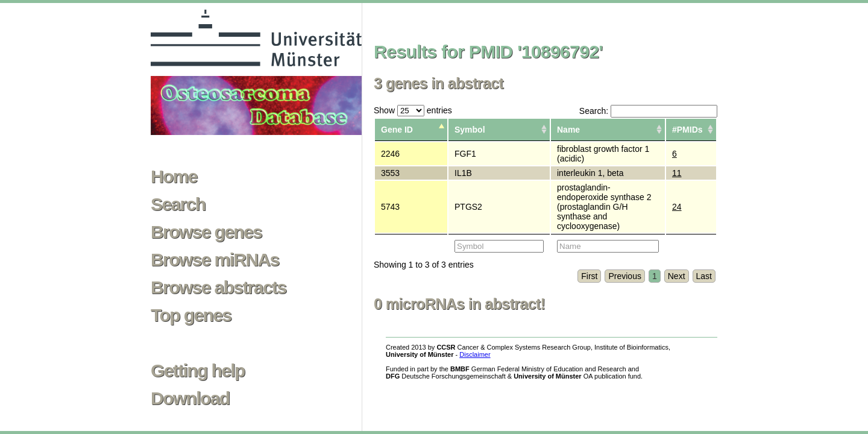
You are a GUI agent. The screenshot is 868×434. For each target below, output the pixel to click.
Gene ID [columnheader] (397, 130)
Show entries (413, 110)
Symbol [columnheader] (470, 130)
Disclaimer (475, 354)
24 (677, 207)
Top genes (191, 315)
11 (677, 173)
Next (677, 276)
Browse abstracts (219, 288)
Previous (624, 276)
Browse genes (206, 232)
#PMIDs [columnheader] (687, 130)
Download (190, 398)
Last (704, 276)
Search (178, 204)
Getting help (198, 371)
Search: (648, 111)
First (589, 276)
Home (174, 177)
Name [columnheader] (568, 130)
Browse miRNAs (215, 260)
